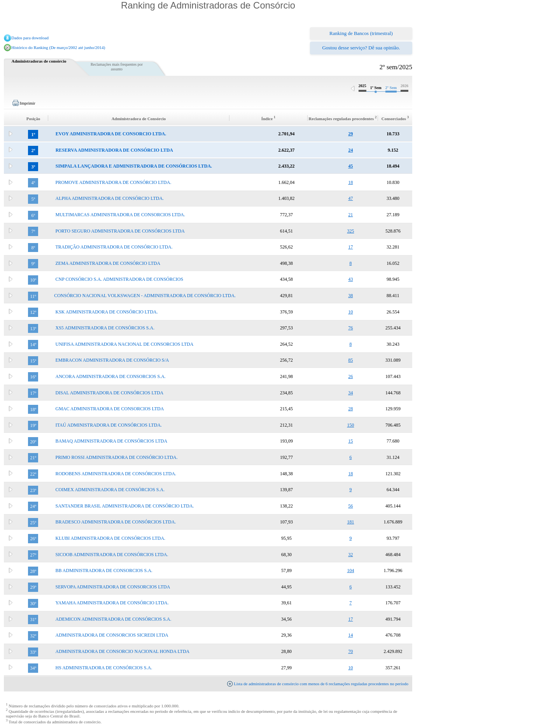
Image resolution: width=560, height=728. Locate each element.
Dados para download (30, 38)
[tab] (208, 134)
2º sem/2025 (396, 67)
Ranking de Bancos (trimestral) (361, 33)
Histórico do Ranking (30, 47)
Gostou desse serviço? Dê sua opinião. (361, 48)
